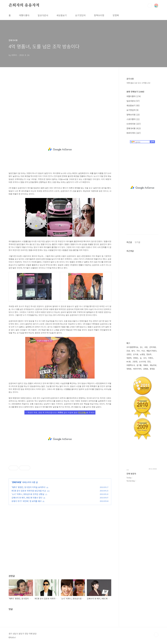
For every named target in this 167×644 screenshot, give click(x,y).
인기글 (138, 242)
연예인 (136, 358)
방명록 (116, 15)
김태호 (146, 369)
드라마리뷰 (134, 124)
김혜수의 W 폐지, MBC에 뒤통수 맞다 (27, 498)
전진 (149, 362)
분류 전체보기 (135, 92)
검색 (150, 6)
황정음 (152, 369)
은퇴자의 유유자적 (24, 5)
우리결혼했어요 (132, 347)
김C (141, 347)
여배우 (146, 365)
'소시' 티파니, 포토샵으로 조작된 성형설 (28, 494)
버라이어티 (134, 133)
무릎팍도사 (131, 365)
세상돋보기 (62, 15)
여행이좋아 (24, 15)
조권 (128, 351)
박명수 (151, 358)
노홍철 (142, 354)
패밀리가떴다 (151, 351)
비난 (143, 351)
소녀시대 (142, 362)
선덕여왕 (153, 347)
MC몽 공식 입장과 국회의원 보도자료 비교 (29, 491)
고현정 (135, 362)
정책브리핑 (99, 15)
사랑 (146, 347)
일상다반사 (43, 15)
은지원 (136, 354)
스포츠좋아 (133, 119)
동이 (133, 351)
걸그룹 (139, 365)
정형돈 (129, 369)
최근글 (129, 242)
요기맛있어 (80, 15)
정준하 (129, 358)
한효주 (149, 354)
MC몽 (129, 362)
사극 (145, 358)
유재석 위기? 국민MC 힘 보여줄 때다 (26, 501)
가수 (138, 351)
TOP (156, 635)
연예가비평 (17, 482)
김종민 (129, 354)
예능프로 (153, 365)
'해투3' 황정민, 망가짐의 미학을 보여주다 (28, 487)
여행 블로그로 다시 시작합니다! (138, 83)
